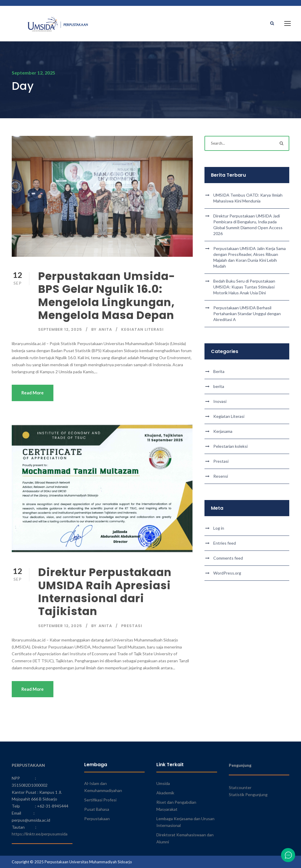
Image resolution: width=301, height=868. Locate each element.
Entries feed (225, 543)
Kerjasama (223, 431)
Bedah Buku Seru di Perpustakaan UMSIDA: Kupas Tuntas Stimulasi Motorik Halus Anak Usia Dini (244, 287)
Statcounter (240, 787)
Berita (219, 371)
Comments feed (228, 558)
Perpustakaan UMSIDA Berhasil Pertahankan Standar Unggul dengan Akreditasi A (247, 314)
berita (219, 386)
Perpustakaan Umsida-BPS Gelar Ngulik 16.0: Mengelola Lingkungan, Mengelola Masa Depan (107, 296)
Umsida (163, 783)
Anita (105, 329)
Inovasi (220, 401)
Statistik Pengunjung (248, 794)
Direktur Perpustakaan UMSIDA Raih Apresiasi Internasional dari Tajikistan (105, 592)
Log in (219, 528)
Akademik (165, 793)
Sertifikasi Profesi (100, 800)
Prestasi (132, 626)
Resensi (221, 476)
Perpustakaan (97, 819)
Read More (33, 393)
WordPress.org (227, 573)
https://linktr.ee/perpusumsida (40, 834)
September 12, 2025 (60, 329)
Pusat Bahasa (97, 809)
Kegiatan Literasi (142, 329)
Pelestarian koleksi (230, 446)
